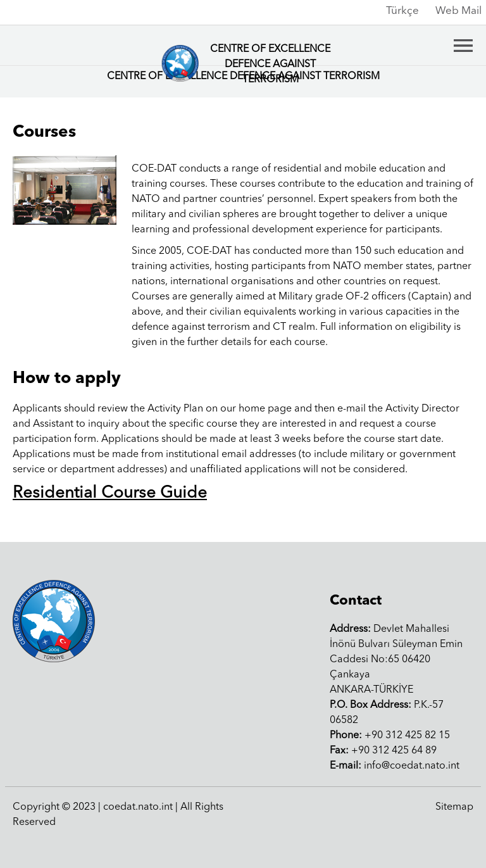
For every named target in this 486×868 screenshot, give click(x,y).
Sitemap (454, 807)
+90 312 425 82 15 (390, 736)
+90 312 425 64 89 (383, 751)
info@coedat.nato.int (395, 766)
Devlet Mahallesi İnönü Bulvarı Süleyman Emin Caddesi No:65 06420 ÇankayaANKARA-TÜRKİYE (396, 660)
